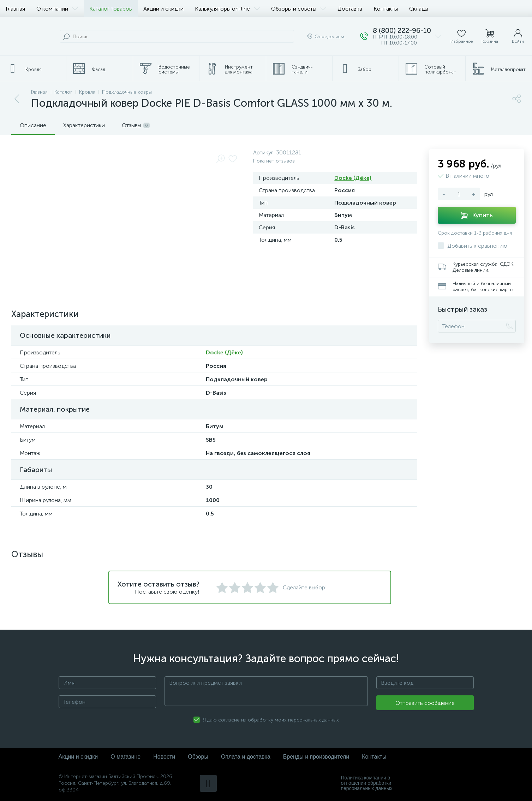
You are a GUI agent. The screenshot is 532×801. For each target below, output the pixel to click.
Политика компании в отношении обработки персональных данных (367, 783)
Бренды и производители (316, 757)
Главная (15, 9)
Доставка (350, 9)
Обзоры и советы (299, 9)
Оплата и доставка (246, 757)
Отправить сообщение (425, 703)
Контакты (386, 9)
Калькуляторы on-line (227, 9)
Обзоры (198, 757)
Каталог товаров (111, 9)
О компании (57, 9)
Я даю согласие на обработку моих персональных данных (271, 720)
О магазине (125, 757)
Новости (164, 757)
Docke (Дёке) (353, 178)
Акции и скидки (163, 9)
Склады (419, 9)
